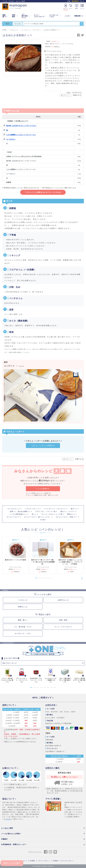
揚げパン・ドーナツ (67, 511)
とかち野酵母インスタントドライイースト (21, 135)
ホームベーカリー (13, 517)
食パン (34, 514)
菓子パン (74, 509)
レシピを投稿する (43, 489)
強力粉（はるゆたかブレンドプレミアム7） (22, 126)
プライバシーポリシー (44, 861)
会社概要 (32, 861)
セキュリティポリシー (67, 861)
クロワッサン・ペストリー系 (45, 511)
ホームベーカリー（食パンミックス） (38, 517)
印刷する (77, 95)
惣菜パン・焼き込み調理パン (20, 511)
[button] (31, 578)
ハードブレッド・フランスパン (55, 509)
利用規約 (56, 861)
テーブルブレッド (14, 509)
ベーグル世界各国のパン (18, 514)
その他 (42, 520)
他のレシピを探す (12, 863)
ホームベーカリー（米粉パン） (67, 517)
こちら (8, 819)
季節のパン (71, 514)
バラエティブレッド (32, 509)
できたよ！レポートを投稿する (43, 445)
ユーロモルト (11, 139)
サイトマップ (23, 861)
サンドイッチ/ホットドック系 (52, 514)
